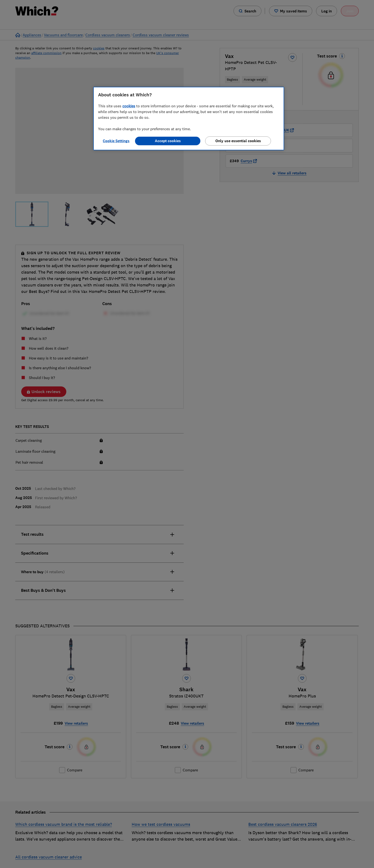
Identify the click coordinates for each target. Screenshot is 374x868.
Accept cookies (168, 141)
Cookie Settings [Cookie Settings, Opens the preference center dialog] (116, 141)
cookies (129, 106)
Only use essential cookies (238, 141)
